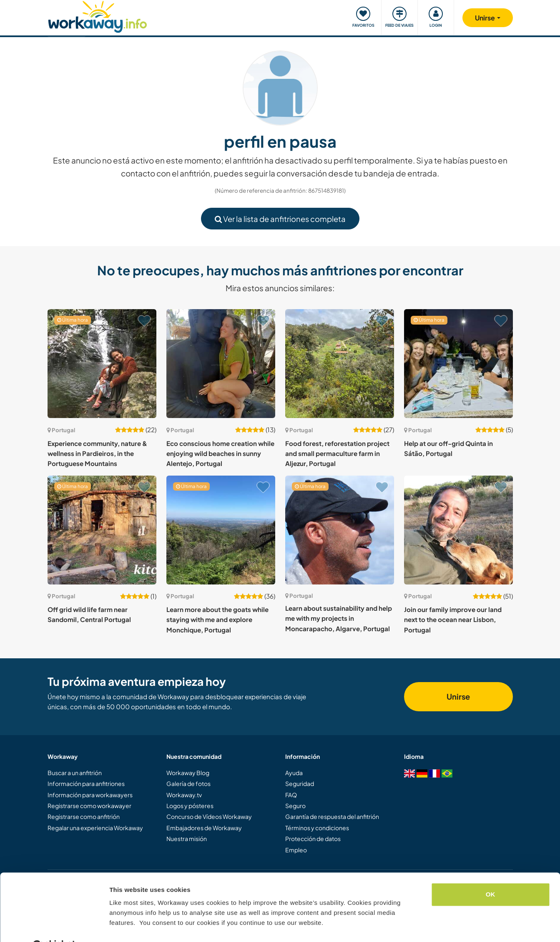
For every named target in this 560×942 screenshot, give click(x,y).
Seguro (295, 806)
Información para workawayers (90, 795)
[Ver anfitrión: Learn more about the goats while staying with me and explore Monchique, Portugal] (221, 530)
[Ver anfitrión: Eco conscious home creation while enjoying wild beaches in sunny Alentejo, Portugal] (221, 364)
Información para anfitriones (86, 783)
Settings (122, 926)
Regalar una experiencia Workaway (95, 828)
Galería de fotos (188, 783)
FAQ (291, 795)
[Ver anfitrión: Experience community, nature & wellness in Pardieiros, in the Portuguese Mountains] (102, 364)
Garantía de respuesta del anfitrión (332, 816)
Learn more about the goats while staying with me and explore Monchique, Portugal (217, 620)
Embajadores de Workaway (204, 828)
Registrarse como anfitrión (84, 816)
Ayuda (294, 773)
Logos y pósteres (190, 806)
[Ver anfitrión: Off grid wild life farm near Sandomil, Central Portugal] (102, 530)
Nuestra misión (187, 839)
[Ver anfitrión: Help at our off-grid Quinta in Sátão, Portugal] (458, 364)
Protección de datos (313, 839)
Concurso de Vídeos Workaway (209, 816)
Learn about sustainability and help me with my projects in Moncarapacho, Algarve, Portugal (339, 618)
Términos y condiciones (317, 828)
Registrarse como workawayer (89, 806)
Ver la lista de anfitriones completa (280, 219)
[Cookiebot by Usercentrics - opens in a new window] (54, 926)
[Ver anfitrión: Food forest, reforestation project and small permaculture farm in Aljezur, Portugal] (340, 364)
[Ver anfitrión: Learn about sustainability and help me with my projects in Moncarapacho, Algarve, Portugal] (340, 530)
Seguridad (300, 783)
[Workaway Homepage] (98, 16)
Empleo (296, 850)
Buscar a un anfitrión (75, 773)
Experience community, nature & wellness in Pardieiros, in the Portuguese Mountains (97, 453)
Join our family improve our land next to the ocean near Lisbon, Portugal (453, 620)
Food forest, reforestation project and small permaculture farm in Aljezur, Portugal (337, 453)
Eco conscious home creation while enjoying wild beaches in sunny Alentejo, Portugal (220, 453)
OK (491, 874)
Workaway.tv (184, 795)
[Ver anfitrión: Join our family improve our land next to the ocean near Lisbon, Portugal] (458, 530)
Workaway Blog (188, 773)
